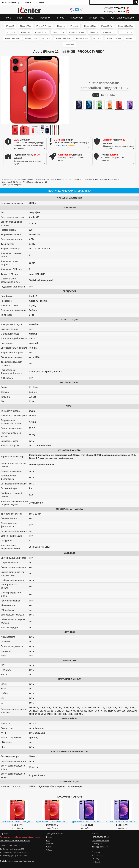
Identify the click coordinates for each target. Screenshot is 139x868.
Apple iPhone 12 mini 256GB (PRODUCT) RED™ (58, 821)
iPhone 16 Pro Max (125, 26)
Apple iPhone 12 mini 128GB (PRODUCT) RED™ (23, 821)
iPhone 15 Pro (58, 32)
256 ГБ (112, 95)
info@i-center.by (11, 2)
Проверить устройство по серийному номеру (21, 837)
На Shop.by (97, 862)
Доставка (40, 2)
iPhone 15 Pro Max (77, 32)
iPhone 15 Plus (41, 32)
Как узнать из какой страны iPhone (15, 840)
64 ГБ (96, 95)
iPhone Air (61, 26)
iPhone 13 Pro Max (63, 38)
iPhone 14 (94, 32)
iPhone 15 (11, 32)
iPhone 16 (74, 26)
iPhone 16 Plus (90, 26)
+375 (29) (116, 8)
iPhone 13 (46, 38)
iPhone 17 (10, 26)
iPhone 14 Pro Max (12, 38)
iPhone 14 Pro (126, 32)
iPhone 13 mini (31, 38)
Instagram (97, 844)
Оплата (27, 2)
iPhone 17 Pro (25, 26)
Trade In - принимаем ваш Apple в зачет (17, 861)
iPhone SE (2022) (114, 38)
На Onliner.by (97, 856)
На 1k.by (95, 859)
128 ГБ (104, 95)
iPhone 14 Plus (109, 32)
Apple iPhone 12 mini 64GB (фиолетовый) (89, 821)
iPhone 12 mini (82, 38)
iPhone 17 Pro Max (44, 26)
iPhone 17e (70, 44)
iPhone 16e (25, 32)
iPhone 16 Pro (107, 26)
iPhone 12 (97, 38)
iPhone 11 (130, 38)
